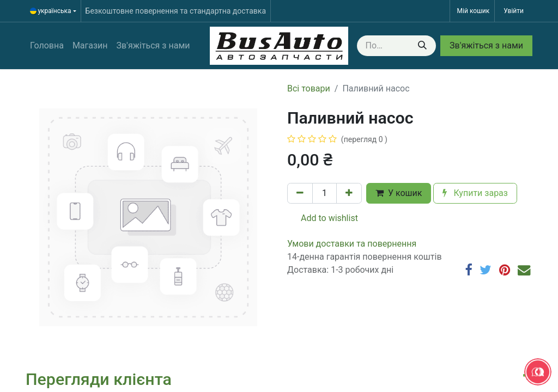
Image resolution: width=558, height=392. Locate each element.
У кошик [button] (399, 193)
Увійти (514, 11)
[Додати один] (349, 193)
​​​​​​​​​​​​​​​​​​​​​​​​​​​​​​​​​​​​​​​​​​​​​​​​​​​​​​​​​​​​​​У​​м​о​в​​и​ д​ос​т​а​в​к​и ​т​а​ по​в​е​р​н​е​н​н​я (352, 244)
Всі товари (309, 88)
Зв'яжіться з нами (486, 45)
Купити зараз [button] (475, 193)
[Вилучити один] (300, 193)
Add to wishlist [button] (323, 218)
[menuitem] (47, 46)
